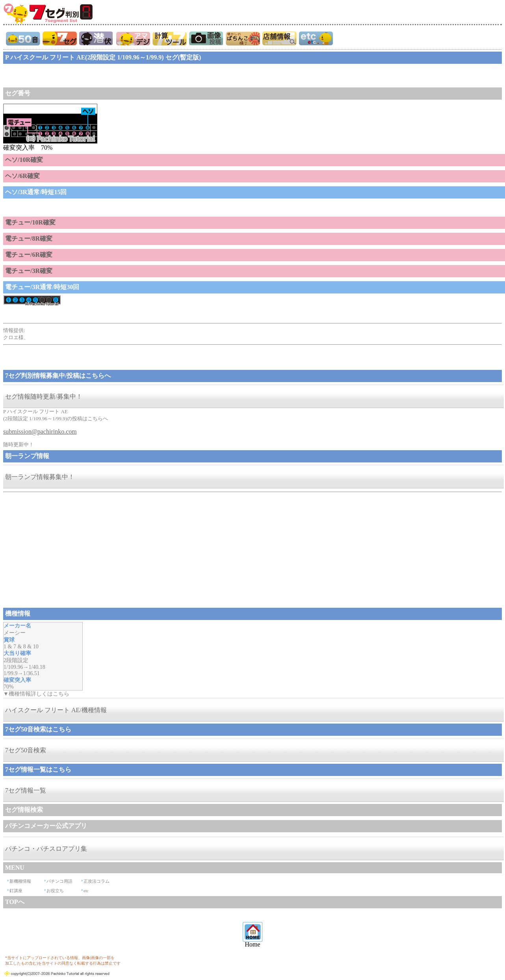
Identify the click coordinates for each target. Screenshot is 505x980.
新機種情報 (20, 881)
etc (86, 891)
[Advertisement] (66, 76)
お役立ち (55, 891)
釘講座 (16, 891)
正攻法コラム (97, 881)
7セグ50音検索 (26, 750)
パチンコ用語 (59, 881)
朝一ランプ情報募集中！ (40, 477)
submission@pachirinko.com (40, 432)
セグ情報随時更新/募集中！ (44, 396)
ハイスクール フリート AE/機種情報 (56, 710)
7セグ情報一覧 (26, 790)
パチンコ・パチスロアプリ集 (46, 849)
